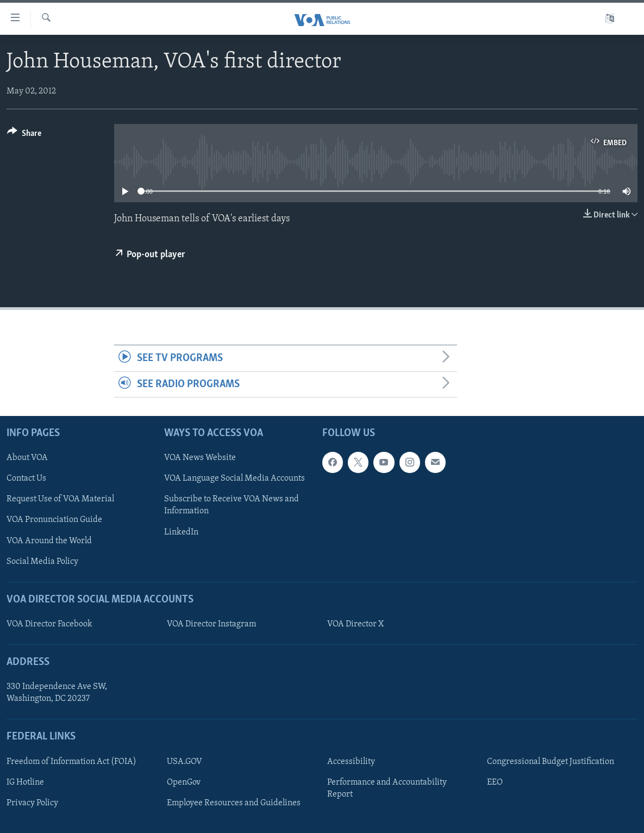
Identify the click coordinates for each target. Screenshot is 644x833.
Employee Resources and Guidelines (234, 803)
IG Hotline (25, 782)
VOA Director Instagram (211, 624)
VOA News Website (200, 458)
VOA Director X (355, 624)
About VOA (27, 458)
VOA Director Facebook (49, 624)
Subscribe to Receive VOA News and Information (232, 505)
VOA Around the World (49, 540)
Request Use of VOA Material (60, 499)
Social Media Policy (42, 561)
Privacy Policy (32, 803)
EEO (495, 782)
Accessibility (351, 762)
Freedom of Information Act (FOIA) (71, 762)
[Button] (24, 135)
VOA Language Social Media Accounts (235, 478)
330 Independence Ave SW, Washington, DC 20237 (57, 693)
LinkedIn (181, 532)
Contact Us (26, 478)
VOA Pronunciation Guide (54, 520)
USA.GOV (185, 762)
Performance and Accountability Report (387, 788)
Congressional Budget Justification (551, 762)
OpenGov (184, 782)
